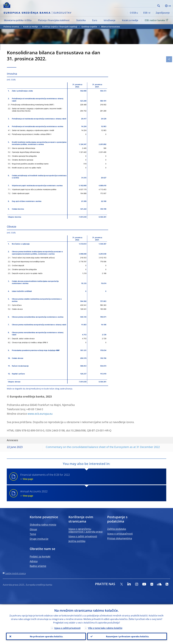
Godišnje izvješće (89, 27)
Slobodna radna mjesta (43, 525)
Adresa (34, 561)
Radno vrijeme (38, 566)
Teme (33, 534)
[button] (163, 6)
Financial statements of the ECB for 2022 (92, 477)
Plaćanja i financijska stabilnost (54, 20)
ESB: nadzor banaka (157, 20)
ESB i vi (147, 13)
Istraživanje (110, 20)
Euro (95, 20)
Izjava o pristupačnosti (120, 534)
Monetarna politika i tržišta (18, 20)
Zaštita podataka (117, 529)
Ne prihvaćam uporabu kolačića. (46, 636)
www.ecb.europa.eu (40, 414)
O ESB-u (134, 13)
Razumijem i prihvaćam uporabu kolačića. (127, 636)
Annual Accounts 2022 (92, 493)
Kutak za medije (130, 20)
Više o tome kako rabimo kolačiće (105, 627)
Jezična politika (77, 541)
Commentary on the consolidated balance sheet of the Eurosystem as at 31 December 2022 (103, 447)
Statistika (81, 20)
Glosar (33, 529)
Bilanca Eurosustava (111, 27)
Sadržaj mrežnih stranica (15, 573)
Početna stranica (11, 27)
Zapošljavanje (163, 13)
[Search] (143, 5)
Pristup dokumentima (120, 538)
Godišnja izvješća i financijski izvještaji (60, 27)
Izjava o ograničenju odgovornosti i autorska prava (85, 530)
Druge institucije (39, 539)
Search (159, 6)
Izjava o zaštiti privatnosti (83, 536)
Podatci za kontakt (40, 556)
